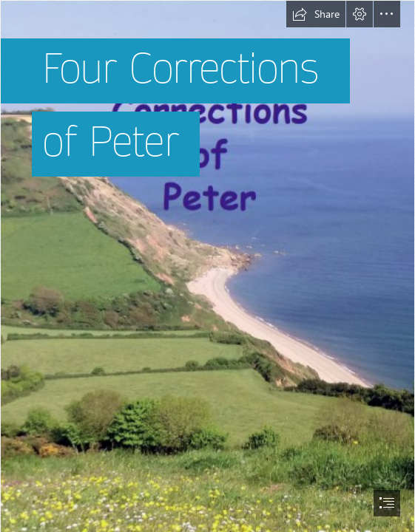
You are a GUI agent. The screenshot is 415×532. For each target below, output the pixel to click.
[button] (316, 14)
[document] (207, 266)
